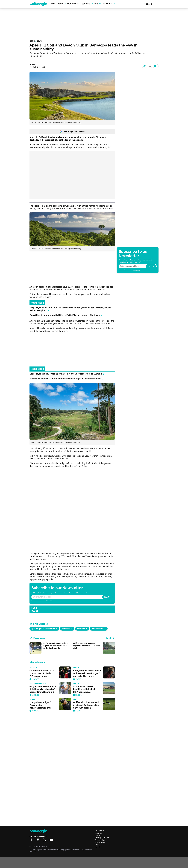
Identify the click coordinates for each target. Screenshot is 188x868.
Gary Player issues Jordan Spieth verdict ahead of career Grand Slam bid (67, 374)
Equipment (74, 4)
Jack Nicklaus (98, 629)
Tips (98, 4)
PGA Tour (34, 668)
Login (97, 845)
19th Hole (109, 4)
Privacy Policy (49, 601)
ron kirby (81, 629)
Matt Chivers (34, 65)
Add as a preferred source (72, 132)
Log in (148, 4)
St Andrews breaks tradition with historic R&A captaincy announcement (67, 379)
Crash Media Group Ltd (39, 846)
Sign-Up (98, 847)
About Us (98, 833)
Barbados (66, 629)
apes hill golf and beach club (43, 629)
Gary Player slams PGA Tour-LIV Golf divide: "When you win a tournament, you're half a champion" (70, 309)
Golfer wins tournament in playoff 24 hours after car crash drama (86, 705)
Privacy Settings (101, 842)
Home (32, 41)
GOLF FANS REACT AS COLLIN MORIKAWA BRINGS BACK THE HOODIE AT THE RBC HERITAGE (75, 609)
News (52, 4)
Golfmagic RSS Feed (102, 838)
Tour (62, 4)
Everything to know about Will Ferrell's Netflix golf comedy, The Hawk (66, 315)
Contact (98, 836)
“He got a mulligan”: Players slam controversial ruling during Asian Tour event (42, 705)
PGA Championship (38, 683)
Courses (87, 4)
